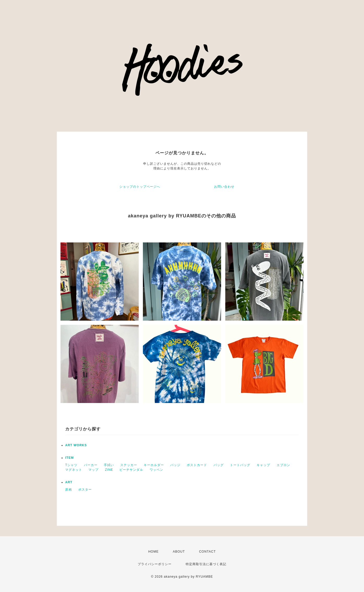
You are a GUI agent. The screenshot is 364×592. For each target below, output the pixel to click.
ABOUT (179, 552)
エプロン (283, 465)
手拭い (109, 465)
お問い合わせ (224, 187)
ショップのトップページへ (140, 187)
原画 (69, 490)
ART (69, 482)
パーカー (91, 465)
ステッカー (129, 465)
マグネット (74, 470)
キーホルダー (154, 465)
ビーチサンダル (131, 470)
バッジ (175, 465)
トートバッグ (240, 465)
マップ (93, 470)
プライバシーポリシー (155, 564)
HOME (153, 552)
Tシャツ (71, 465)
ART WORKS (76, 445)
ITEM (69, 458)
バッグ (219, 465)
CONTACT (207, 552)
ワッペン (156, 470)
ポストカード (197, 465)
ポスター (85, 490)
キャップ (263, 465)
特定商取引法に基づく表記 (206, 564)
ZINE (109, 470)
